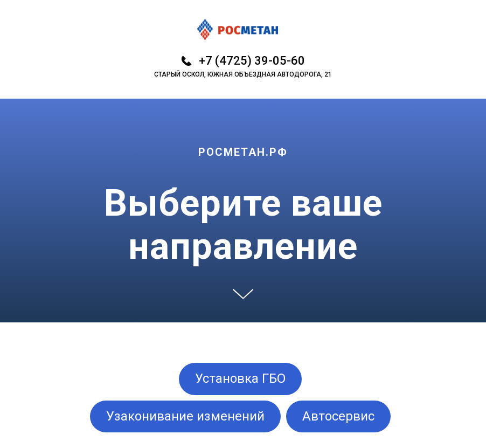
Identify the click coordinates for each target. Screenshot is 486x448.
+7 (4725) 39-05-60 (252, 61)
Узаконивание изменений (185, 416)
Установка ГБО (240, 378)
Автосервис (338, 416)
